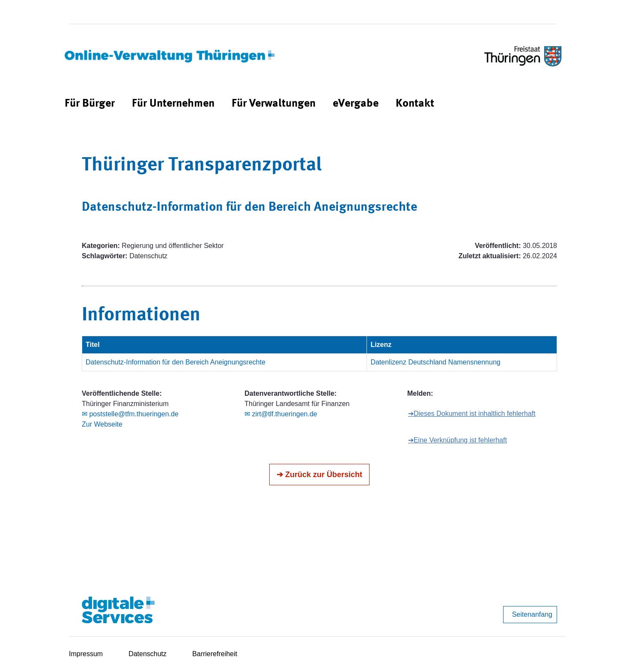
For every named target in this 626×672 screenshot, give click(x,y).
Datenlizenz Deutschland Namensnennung (435, 362)
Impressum (86, 654)
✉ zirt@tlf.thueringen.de (281, 414)
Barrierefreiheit (215, 654)
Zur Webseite (102, 424)
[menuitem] (90, 104)
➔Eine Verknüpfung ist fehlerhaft (458, 440)
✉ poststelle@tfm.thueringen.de (130, 414)
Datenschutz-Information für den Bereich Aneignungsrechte (176, 362)
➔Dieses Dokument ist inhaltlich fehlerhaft (472, 414)
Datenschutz (148, 654)
